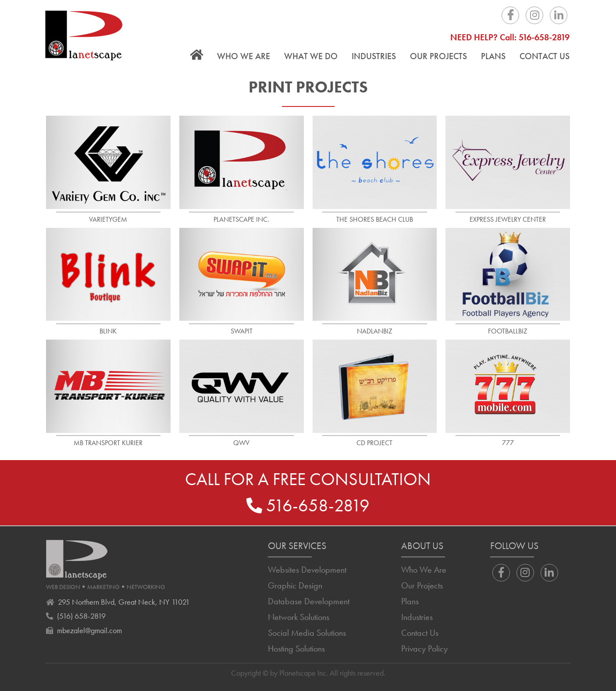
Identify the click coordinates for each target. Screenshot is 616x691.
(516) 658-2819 (81, 616)
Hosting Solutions (296, 648)
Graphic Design (295, 585)
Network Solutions (299, 617)
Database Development (309, 601)
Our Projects (438, 56)
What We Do (311, 56)
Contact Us (545, 56)
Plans (493, 56)
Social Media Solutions (307, 633)
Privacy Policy (424, 648)
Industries (374, 56)
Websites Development (307, 570)
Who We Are (244, 56)
